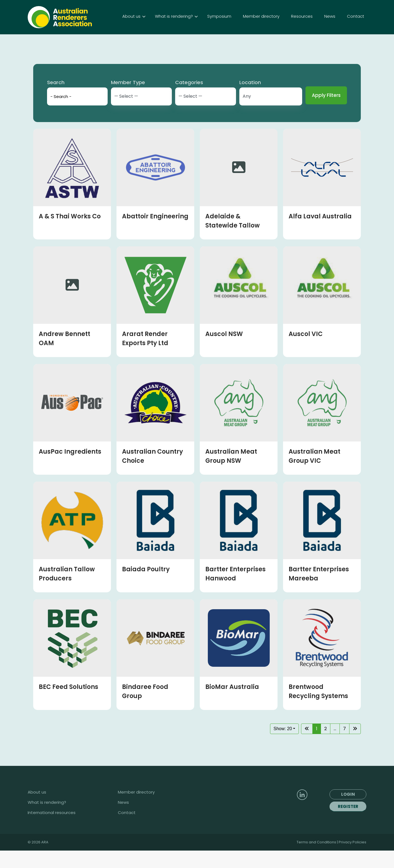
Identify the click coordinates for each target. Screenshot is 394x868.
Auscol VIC (306, 351)
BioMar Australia (232, 704)
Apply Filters (326, 113)
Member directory (136, 810)
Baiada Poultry (146, 587)
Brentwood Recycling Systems (318, 709)
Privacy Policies (352, 860)
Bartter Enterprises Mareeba (319, 591)
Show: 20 (283, 746)
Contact (127, 830)
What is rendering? (47, 820)
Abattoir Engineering (155, 234)
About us (37, 810)
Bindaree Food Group (145, 709)
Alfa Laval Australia (320, 234)
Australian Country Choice (152, 474)
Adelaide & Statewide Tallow (233, 238)
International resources (52, 830)
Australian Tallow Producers (67, 591)
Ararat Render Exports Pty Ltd (145, 356)
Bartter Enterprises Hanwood (235, 591)
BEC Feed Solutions (68, 704)
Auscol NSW (224, 351)
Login (288, 9)
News (123, 820)
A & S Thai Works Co (70, 234)
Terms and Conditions (317, 860)
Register (348, 824)
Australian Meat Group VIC (314, 474)
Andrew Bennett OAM (64, 356)
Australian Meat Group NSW (231, 474)
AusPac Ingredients (70, 469)
